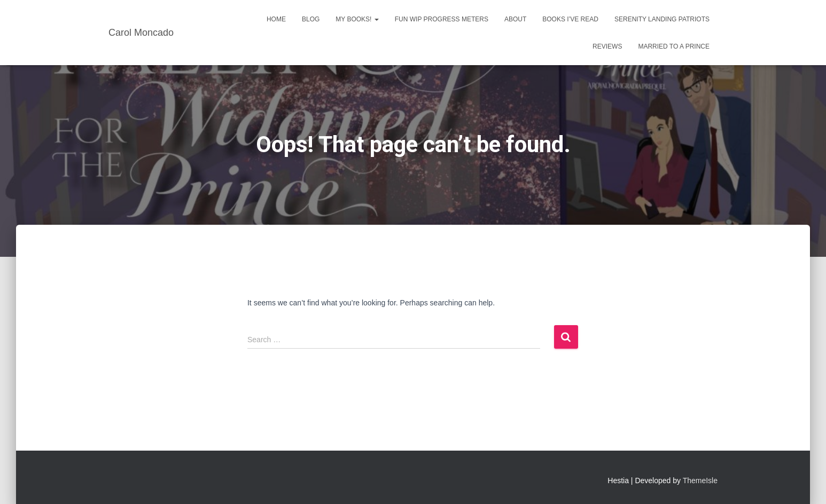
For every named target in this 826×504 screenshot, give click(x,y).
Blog (311, 19)
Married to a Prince (674, 46)
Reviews (607, 46)
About (515, 19)
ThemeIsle (700, 481)
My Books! (357, 19)
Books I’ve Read (570, 19)
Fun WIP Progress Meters (442, 19)
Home (276, 19)
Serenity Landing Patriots (662, 19)
